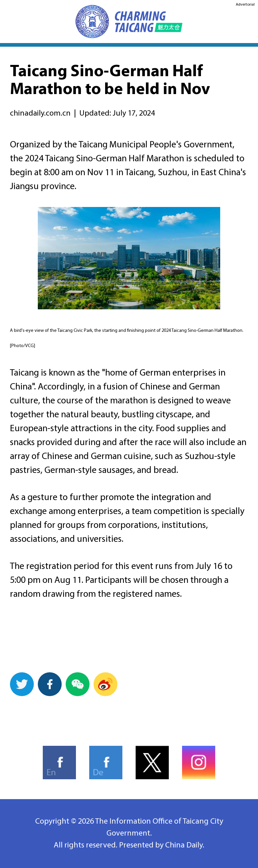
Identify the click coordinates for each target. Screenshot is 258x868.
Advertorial (245, 5)
